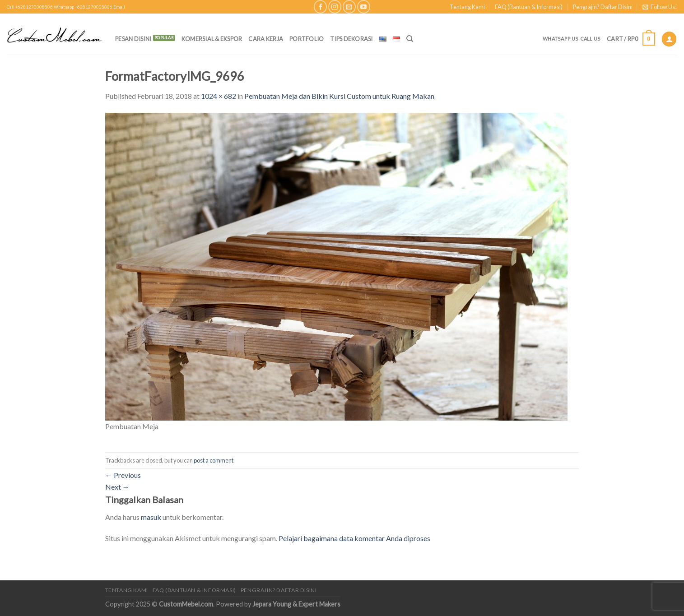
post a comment (214, 460)
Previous (123, 475)
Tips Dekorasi (351, 39)
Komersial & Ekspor (212, 39)
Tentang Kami (467, 7)
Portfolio (307, 39)
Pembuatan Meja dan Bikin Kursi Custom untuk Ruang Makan (339, 96)
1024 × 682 (219, 96)
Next (117, 487)
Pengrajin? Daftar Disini (603, 7)
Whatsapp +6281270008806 (83, 7)
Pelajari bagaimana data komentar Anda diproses (354, 538)
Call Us (591, 39)
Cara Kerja (266, 39)
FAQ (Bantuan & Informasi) (529, 7)
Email (119, 7)
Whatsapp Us (561, 39)
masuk (151, 517)
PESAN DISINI (133, 39)
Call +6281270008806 (30, 7)
